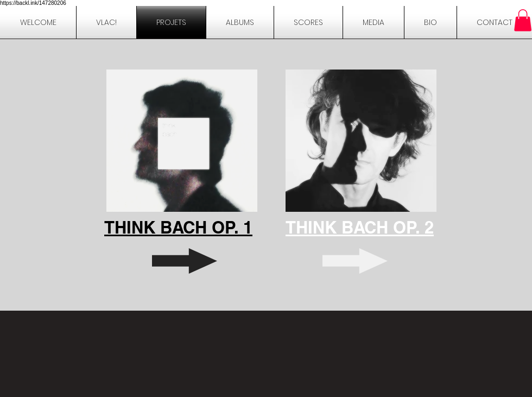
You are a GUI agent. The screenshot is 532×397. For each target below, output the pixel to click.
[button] (430, 22)
